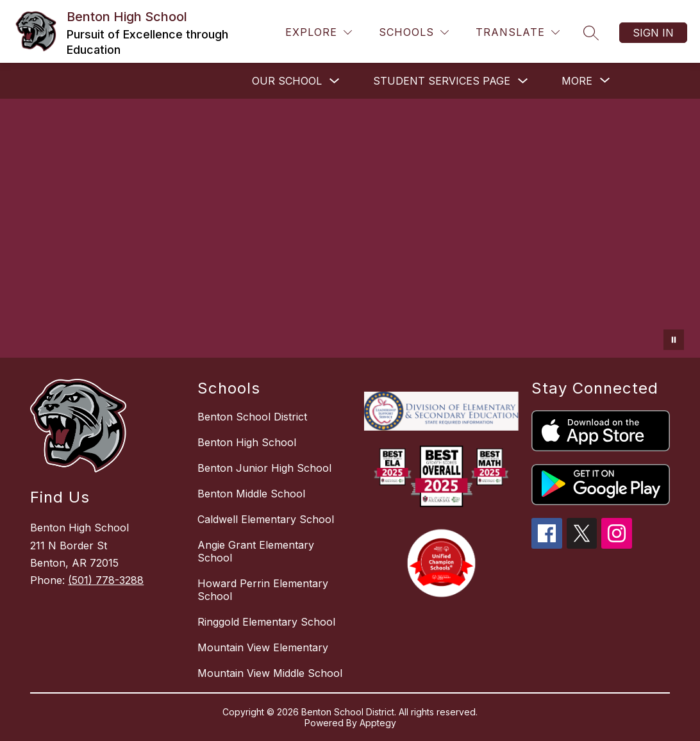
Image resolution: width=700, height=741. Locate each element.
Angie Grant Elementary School (256, 551)
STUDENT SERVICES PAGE (442, 81)
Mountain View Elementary (263, 647)
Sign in (653, 33)
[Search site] (591, 33)
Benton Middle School (251, 494)
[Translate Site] (518, 32)
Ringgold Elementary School (266, 622)
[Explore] (319, 32)
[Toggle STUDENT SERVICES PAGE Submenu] (523, 81)
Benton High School (247, 442)
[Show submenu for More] (577, 81)
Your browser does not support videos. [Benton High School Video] (350, 228)
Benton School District (252, 417)
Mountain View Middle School (270, 673)
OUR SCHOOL (287, 81)
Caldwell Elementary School (266, 519)
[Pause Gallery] (674, 340)
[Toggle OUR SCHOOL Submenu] (335, 81)
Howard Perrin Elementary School (263, 590)
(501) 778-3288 (106, 580)
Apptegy (378, 723)
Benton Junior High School (264, 468)
